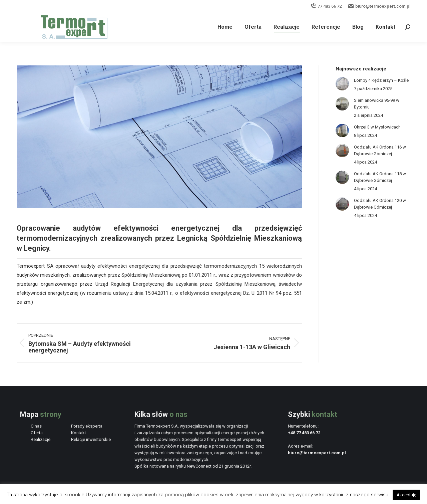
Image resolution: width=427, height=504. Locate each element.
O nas (36, 426)
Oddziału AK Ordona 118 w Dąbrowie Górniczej (380, 177)
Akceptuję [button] (406, 495)
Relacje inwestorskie (91, 439)
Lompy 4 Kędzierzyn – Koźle (381, 80)
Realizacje (41, 439)
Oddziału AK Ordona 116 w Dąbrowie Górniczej (380, 150)
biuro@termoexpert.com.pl (379, 6)
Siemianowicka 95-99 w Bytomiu (377, 104)
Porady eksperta (87, 426)
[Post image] (342, 84)
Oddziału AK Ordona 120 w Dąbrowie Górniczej (380, 204)
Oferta (37, 433)
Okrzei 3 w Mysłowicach (377, 127)
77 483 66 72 (326, 6)
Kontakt (79, 433)
